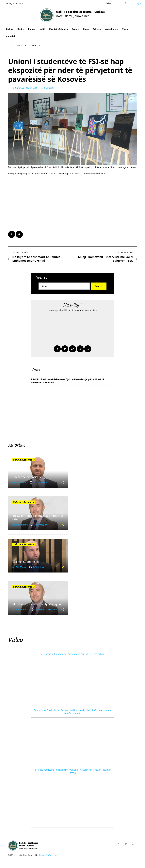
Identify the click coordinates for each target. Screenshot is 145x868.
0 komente (49, 88)
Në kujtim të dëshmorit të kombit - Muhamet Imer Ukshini (37, 259)
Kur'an (31, 29)
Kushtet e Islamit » (59, 29)
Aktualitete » (112, 29)
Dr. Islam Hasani (20, 525)
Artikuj (32, 45)
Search (99, 286)
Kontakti (11, 36)
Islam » (76, 29)
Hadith (42, 29)
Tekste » (97, 29)
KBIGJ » (21, 29)
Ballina (10, 29)
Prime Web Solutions (48, 855)
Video (125, 29)
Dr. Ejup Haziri (19, 567)
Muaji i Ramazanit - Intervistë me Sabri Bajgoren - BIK (105, 259)
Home (19, 45)
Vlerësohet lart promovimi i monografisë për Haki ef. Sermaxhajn (73, 654)
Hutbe (86, 29)
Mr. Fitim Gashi (19, 482)
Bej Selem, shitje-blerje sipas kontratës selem (38, 517)
